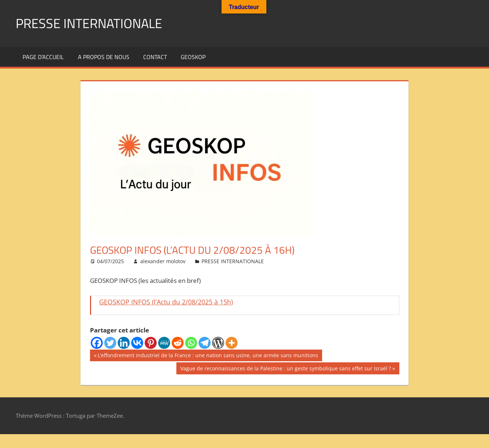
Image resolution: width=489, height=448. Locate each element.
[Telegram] (205, 343)
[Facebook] (97, 343)
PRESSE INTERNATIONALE (89, 23)
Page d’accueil (43, 57)
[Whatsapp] (191, 343)
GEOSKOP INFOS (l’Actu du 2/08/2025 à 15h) (166, 302)
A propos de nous (104, 57)
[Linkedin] (124, 343)
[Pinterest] (151, 343)
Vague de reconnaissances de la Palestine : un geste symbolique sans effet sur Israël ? (285, 369)
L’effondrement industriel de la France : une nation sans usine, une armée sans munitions (208, 356)
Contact (155, 57)
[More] (232, 343)
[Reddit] (178, 343)
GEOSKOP (193, 57)
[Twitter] (110, 343)
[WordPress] (218, 343)
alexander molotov (163, 261)
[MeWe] (164, 343)
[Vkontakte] (137, 343)
